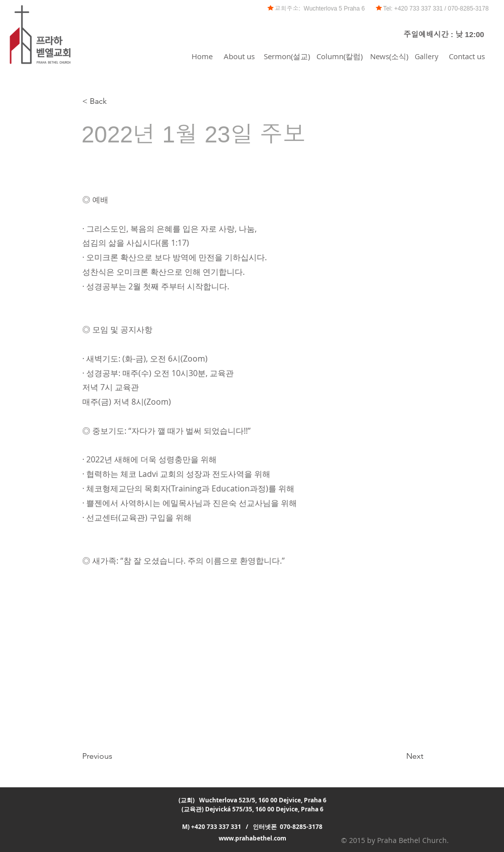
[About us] (239, 56)
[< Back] (115, 101)
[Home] (202, 56)
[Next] (398, 756)
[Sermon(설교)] (287, 56)
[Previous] (115, 756)
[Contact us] (467, 56)
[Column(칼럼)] (340, 56)
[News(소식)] (389, 56)
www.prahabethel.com (253, 838)
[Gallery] (427, 56)
